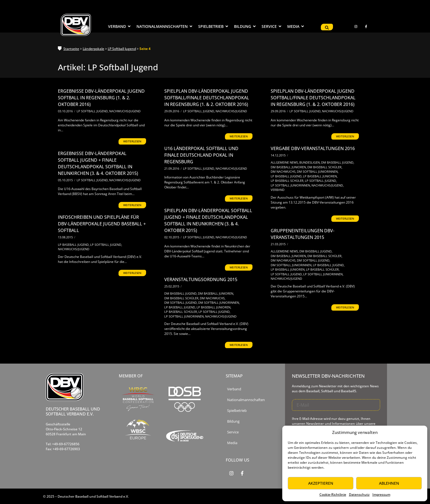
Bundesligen (310, 162)
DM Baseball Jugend (338, 162)
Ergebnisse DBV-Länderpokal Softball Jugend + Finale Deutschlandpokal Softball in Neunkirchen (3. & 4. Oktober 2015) (98, 163)
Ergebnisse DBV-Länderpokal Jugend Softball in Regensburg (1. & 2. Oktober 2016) (101, 98)
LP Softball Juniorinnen (291, 185)
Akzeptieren (321, 483)
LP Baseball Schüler (287, 181)
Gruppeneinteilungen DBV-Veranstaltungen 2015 (303, 234)
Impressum (381, 494)
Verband (278, 190)
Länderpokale (93, 49)
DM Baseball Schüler (325, 167)
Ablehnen (389, 483)
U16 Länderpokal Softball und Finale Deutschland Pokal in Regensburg (201, 155)
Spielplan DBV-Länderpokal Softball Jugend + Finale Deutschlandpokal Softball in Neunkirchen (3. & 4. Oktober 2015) (208, 220)
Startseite (71, 49)
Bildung (233, 421)
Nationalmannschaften (246, 400)
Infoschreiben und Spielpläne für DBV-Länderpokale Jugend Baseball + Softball (102, 224)
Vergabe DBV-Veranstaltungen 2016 (313, 148)
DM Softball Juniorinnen (318, 171)
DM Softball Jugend (314, 260)
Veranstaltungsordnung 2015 (201, 279)
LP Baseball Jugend (287, 176)
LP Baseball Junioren (320, 176)
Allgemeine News (285, 162)
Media (232, 443)
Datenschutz (359, 494)
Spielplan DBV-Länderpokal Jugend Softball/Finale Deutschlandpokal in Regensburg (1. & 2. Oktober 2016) (207, 98)
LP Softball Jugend (122, 49)
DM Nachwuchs (283, 171)
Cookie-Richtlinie (333, 494)
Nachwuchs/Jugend (125, 111)
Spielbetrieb (237, 411)
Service (233, 432)
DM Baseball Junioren (289, 167)
